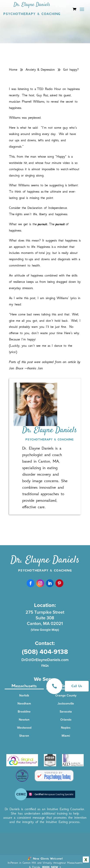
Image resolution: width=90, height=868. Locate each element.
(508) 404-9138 (45, 652)
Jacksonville (66, 704)
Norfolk (24, 696)
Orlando (66, 720)
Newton (24, 720)
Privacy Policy (72, 861)
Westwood (24, 728)
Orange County (66, 696)
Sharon (24, 736)
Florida (66, 686)
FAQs (45, 666)
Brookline (24, 712)
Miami (66, 736)
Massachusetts (24, 686)
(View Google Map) (45, 630)
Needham (24, 704)
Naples (66, 728)
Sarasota (66, 712)
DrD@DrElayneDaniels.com (45, 660)
